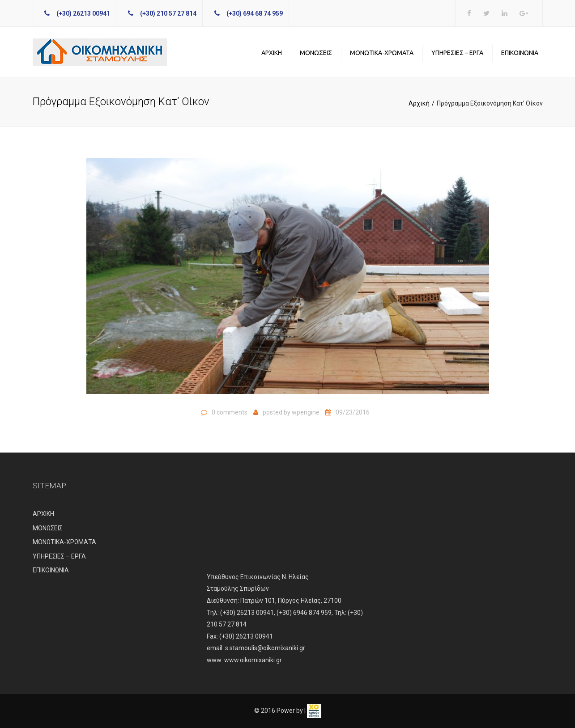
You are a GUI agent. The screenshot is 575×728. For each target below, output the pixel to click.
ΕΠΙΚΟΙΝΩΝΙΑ (520, 53)
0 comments (230, 412)
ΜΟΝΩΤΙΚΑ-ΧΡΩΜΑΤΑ (382, 53)
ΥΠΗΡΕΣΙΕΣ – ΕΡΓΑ (457, 53)
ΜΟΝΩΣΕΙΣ (316, 53)
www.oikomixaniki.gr (253, 660)
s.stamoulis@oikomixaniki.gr (265, 648)
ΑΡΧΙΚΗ (272, 53)
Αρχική (419, 103)
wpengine (306, 412)
